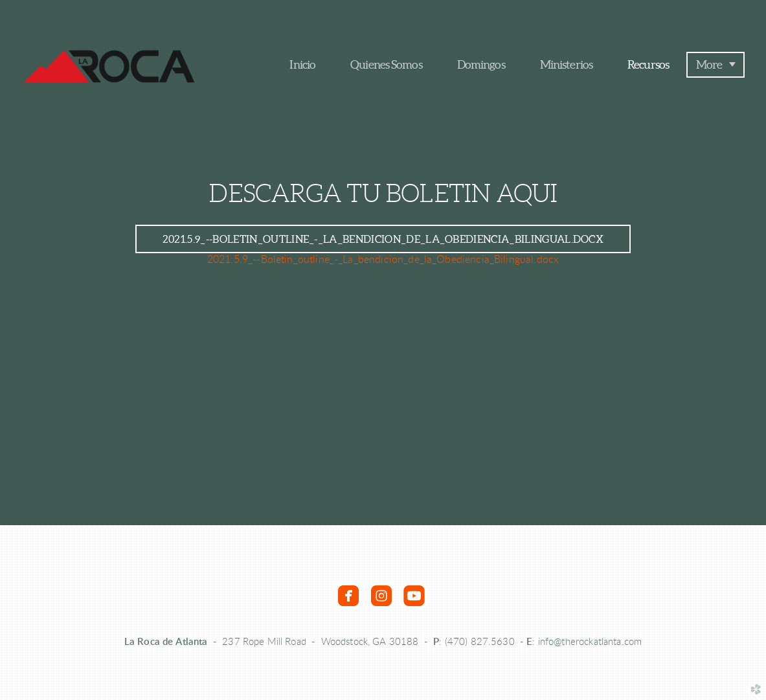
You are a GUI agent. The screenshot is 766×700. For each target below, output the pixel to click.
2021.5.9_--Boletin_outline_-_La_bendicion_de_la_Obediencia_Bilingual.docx (383, 260)
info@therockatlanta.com (590, 642)
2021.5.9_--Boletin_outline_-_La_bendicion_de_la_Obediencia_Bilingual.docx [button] (383, 239)
